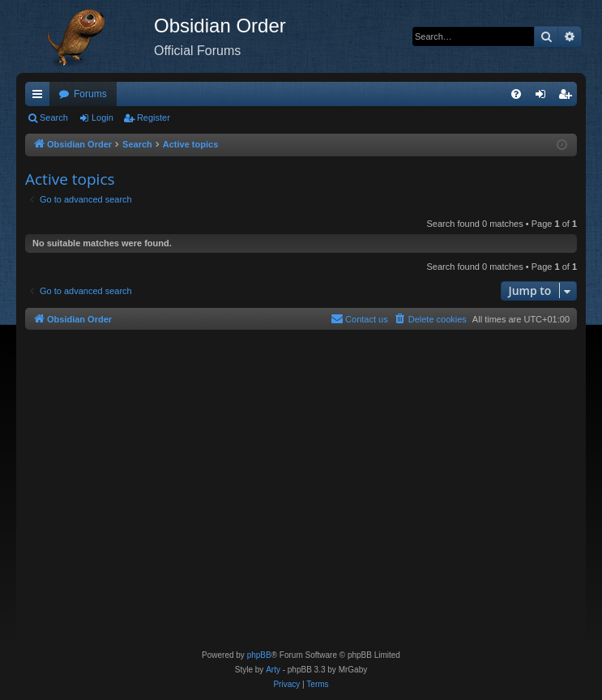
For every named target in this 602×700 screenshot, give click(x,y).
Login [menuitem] (544, 97)
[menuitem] (516, 94)
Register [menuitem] (568, 97)
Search (54, 117)
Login (102, 117)
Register (154, 117)
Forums (90, 94)
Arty (273, 670)
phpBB (259, 655)
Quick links (41, 97)
